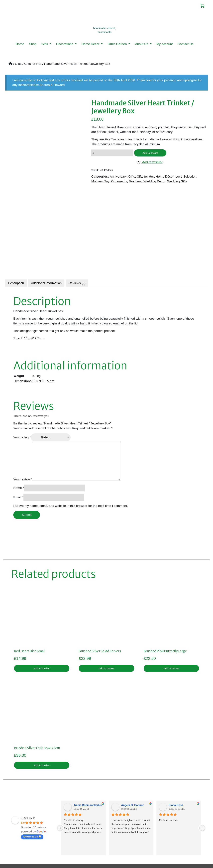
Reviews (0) (77, 229)
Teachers (135, 183)
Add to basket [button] (42, 614)
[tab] (16, 229)
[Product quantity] (112, 154)
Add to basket (152, 154)
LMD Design (160, 855)
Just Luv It (28, 766)
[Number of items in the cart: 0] (201, 6)
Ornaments (119, 183)
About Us (142, 45)
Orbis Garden (118, 45)
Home (20, 45)
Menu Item (16, 841)
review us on (32, 784)
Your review (23, 425)
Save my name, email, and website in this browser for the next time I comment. (72, 451)
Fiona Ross (176, 753)
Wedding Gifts (177, 183)
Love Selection (186, 178)
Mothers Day (100, 183)
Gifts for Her (33, 64)
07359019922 (162, 829)
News (12, 836)
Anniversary (118, 178)
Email (18, 443)
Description (16, 229)
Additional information (46, 229)
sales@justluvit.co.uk (157, 822)
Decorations (65, 45)
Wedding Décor (154, 183)
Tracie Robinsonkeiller (88, 753)
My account (165, 45)
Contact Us (185, 45)
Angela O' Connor (132, 753)
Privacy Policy (85, 822)
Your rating (22, 383)
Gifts (45, 45)
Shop (33, 45)
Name (19, 433)
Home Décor (91, 45)
